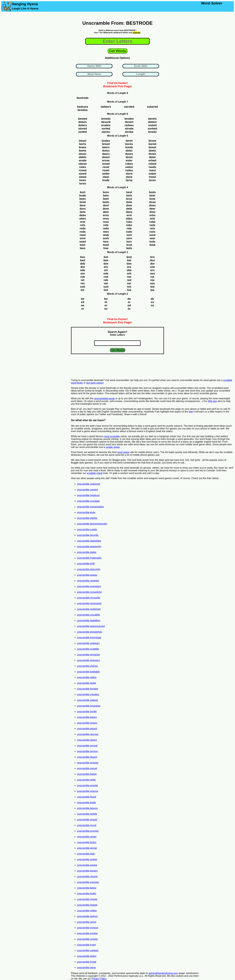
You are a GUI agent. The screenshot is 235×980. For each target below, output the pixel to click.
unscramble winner (87, 848)
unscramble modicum (88, 495)
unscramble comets (87, 939)
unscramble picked (87, 859)
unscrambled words (104, 398)
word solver (123, 452)
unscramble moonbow (89, 706)
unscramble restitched (89, 609)
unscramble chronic (87, 876)
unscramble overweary (89, 586)
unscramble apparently (89, 547)
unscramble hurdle (87, 711)
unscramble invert (86, 945)
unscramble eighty (87, 956)
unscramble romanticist (89, 592)
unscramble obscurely (89, 569)
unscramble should (87, 820)
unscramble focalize (88, 689)
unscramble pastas (87, 575)
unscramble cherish (87, 666)
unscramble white (86, 780)
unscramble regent (87, 740)
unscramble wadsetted (89, 541)
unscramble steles (87, 552)
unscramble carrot (87, 922)
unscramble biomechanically (92, 524)
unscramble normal (87, 746)
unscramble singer (87, 837)
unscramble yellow (87, 911)
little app (213, 401)
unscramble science (88, 791)
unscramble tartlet (87, 683)
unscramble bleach (87, 757)
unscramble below (87, 888)
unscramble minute (87, 899)
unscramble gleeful (87, 518)
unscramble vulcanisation (91, 507)
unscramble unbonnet (89, 484)
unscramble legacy (87, 717)
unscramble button (87, 774)
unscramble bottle (86, 803)
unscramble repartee (88, 581)
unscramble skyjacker (89, 655)
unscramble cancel (87, 768)
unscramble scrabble (88, 649)
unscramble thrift (86, 564)
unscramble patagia (88, 700)
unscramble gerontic (88, 535)
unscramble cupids (87, 529)
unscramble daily (86, 854)
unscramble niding (87, 677)
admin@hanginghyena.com (163, 973)
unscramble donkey (87, 871)
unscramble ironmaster (89, 638)
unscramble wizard (87, 729)
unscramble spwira (87, 865)
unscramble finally (87, 894)
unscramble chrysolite (89, 598)
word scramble (112, 436)
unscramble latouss (87, 808)
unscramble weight (87, 814)
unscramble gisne (86, 967)
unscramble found (87, 797)
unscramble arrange (88, 763)
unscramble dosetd (87, 905)
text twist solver (94, 383)
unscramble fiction (87, 842)
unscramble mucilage (88, 501)
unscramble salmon (87, 916)
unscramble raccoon (88, 734)
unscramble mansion (88, 882)
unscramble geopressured (91, 626)
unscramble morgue (88, 928)
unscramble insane (87, 723)
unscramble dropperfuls (90, 632)
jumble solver (113, 447)
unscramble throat (87, 962)
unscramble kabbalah (88, 672)
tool (191, 412)
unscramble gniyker (87, 933)
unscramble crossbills (88, 615)
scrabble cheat (95, 473)
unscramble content (88, 490)
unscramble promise (88, 831)
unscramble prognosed (89, 603)
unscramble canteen (88, 950)
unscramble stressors (88, 660)
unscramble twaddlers (89, 620)
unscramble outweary (88, 643)
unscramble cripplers (88, 694)
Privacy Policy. (99, 979)
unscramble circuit (87, 825)
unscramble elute (86, 512)
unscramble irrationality (89, 558)
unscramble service (87, 751)
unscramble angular (88, 785)
